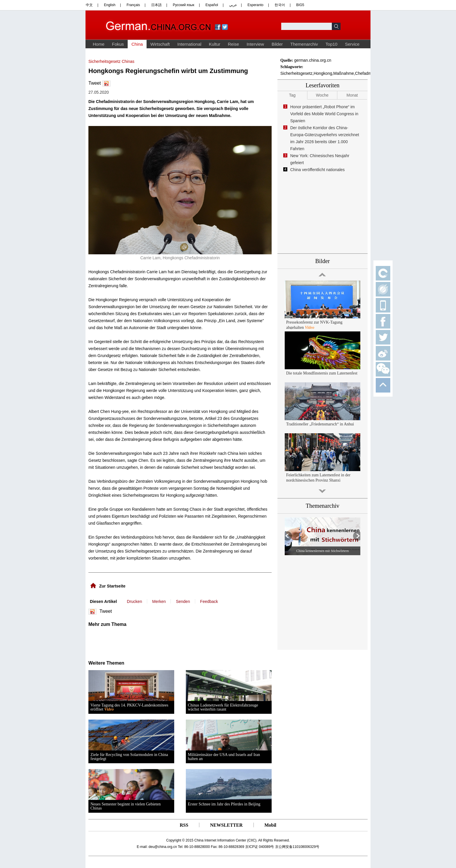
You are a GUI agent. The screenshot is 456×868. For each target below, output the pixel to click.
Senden (183, 601)
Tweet (95, 83)
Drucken (134, 601)
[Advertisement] (146, 642)
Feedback (209, 601)
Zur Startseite (112, 586)
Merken (159, 601)
